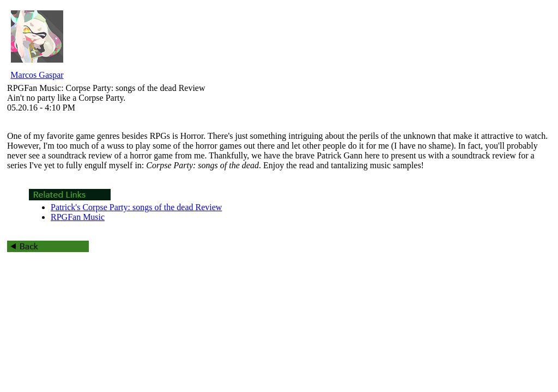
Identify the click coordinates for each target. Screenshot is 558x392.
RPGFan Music (78, 217)
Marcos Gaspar (37, 75)
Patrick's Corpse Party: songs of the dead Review (136, 207)
